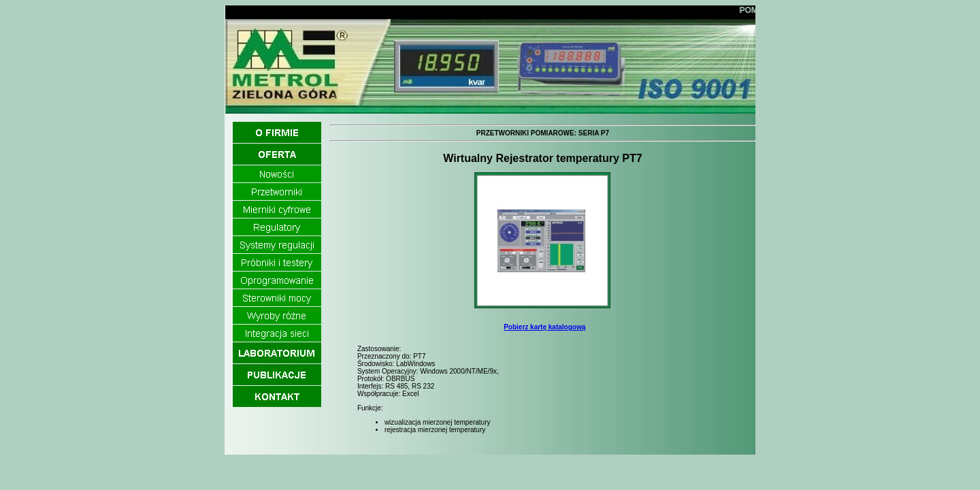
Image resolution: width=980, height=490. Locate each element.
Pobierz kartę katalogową (544, 327)
